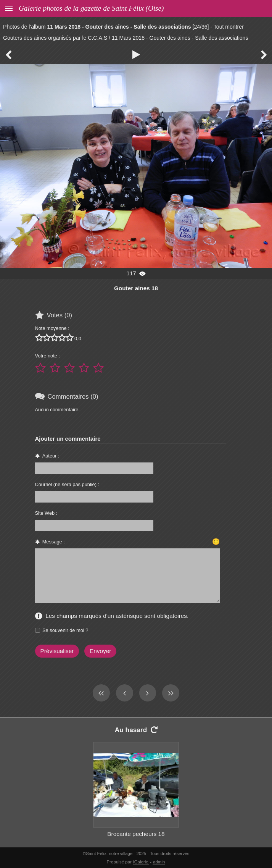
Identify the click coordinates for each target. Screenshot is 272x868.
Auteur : (51, 456)
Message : (54, 542)
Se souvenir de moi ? (65, 630)
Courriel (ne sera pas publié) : (67, 484)
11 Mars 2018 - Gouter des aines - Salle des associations (119, 27)
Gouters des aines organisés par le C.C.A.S (55, 38)
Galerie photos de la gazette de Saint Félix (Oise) (91, 8)
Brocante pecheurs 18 (136, 834)
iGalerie (141, 862)
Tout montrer (229, 27)
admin (159, 862)
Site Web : (46, 513)
